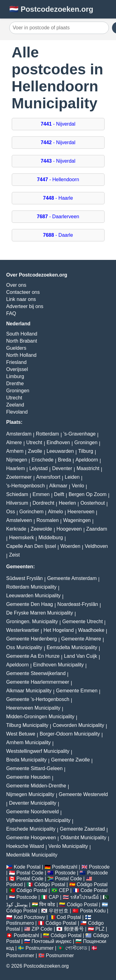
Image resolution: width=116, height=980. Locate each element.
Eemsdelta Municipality (72, 647)
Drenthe (15, 384)
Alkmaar (58, 486)
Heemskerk (21, 538)
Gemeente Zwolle (70, 760)
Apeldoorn (87, 460)
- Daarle (58, 235)
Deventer (62, 468)
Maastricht (88, 468)
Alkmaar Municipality (29, 691)
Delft (59, 494)
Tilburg (86, 451)
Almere (14, 442)
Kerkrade (16, 529)
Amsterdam (19, 434)
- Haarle (58, 198)
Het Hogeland (59, 630)
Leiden (72, 477)
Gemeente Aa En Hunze (33, 656)
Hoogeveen (69, 529)
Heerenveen (81, 512)
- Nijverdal (58, 124)
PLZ (100, 929)
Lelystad (39, 468)
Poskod (14, 884)
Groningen (18, 391)
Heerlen (67, 503)
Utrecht (14, 398)
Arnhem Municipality (28, 742)
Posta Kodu (93, 911)
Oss (11, 512)
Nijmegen (17, 460)
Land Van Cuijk (81, 656)
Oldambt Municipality (83, 838)
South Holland (22, 334)
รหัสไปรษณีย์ (84, 897)
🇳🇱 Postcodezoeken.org (51, 9)
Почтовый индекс (52, 941)
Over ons (16, 285)
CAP (54, 897)
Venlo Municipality (68, 846)
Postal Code (30, 873)
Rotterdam (47, 434)
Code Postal (94, 890)
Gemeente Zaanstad (82, 829)
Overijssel (17, 369)
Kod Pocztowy (29, 917)
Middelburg (51, 538)
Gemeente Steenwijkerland (36, 673)
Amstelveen (19, 520)
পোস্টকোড (76, 948)
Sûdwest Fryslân (24, 578)
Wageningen (77, 520)
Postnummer (40, 948)
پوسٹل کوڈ (17, 905)
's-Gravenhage (79, 434)
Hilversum (17, 503)
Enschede (43, 460)
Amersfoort (48, 477)
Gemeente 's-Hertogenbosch (38, 699)
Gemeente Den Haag (30, 604)
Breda (64, 460)
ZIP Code (42, 929)
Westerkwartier (23, 630)
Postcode (99, 867)
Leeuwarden (60, 451)
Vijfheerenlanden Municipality (38, 820)
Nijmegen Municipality (30, 794)
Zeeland (15, 405)
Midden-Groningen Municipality (40, 717)
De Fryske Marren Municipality (40, 613)
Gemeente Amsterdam (72, 578)
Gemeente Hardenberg (32, 639)
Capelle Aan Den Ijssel (31, 546)
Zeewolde (41, 529)
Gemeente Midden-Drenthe (36, 786)
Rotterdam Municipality (31, 587)
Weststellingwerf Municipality (38, 751)
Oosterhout (93, 503)
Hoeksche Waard (25, 846)
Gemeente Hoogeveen (31, 838)
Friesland (16, 362)
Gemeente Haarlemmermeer (38, 682)
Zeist (14, 555)
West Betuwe (21, 734)
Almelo (56, 512)
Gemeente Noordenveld (32, 812)
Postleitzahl (65, 867)
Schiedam (17, 494)
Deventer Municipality (33, 803)
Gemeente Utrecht (82, 621)
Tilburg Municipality (27, 725)
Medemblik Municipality (32, 855)
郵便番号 (74, 929)
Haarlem (15, 468)
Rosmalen (48, 520)
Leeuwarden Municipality (33, 596)
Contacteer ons (23, 292)
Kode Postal (27, 867)
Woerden (70, 546)
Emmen (41, 494)
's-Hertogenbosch (26, 486)
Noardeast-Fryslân (78, 604)
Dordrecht (43, 503)
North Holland (21, 355)
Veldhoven (96, 546)
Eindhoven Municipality (58, 665)
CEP (64, 890)
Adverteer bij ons (25, 306)
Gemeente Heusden (28, 777)
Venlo (78, 486)
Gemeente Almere (81, 639)
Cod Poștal (69, 917)
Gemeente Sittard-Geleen (34, 768)
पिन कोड (47, 905)
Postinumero (20, 923)
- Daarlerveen (58, 217)
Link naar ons (21, 299)
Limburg (15, 376)
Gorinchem (32, 512)
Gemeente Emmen (77, 691)
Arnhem (15, 451)
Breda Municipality (26, 760)
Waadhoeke (91, 630)
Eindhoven (58, 442)
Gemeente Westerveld (83, 794)
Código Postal (50, 884)
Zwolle (35, 451)
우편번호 (58, 911)
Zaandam (97, 529)
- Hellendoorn (58, 179)
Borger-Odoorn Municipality (70, 734)
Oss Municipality (24, 647)
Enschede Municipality (31, 829)
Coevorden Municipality (79, 725)
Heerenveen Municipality (33, 708)
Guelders (16, 348)
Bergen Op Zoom (88, 494)
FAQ (11, 313)
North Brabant (22, 341)
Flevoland (17, 412)
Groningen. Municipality (32, 621)
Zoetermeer (19, 477)
